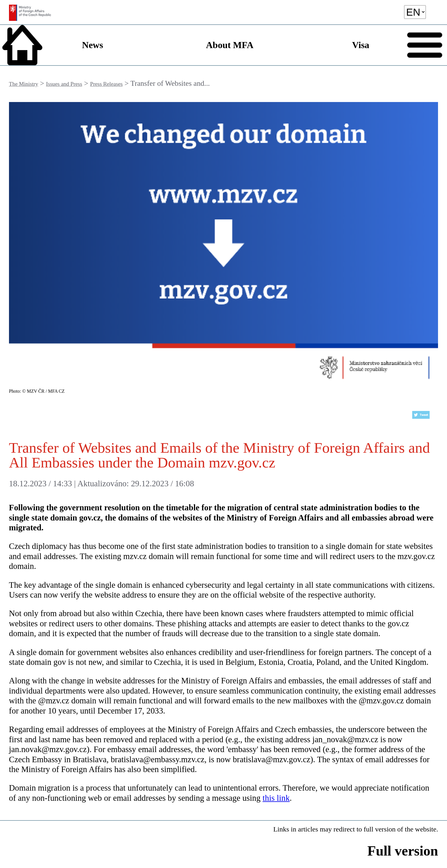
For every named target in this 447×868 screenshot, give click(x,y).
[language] (415, 12)
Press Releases (106, 84)
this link (276, 798)
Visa (361, 45)
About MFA (230, 45)
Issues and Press (64, 84)
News (93, 45)
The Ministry (24, 84)
